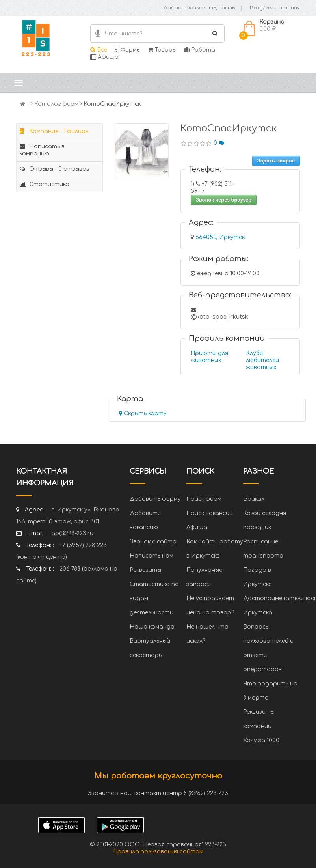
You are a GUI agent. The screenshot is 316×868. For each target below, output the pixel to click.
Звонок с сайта (153, 542)
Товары (162, 50)
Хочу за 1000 (261, 740)
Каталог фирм (56, 104)
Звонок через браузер (224, 200)
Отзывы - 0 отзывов (55, 169)
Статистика (45, 184)
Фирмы (128, 50)
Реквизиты (145, 570)
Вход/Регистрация (275, 8)
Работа (200, 50)
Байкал (254, 499)
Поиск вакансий (210, 513)
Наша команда (152, 627)
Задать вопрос (276, 161)
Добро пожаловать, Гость (199, 8)
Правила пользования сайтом (158, 852)
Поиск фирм (204, 499)
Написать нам (151, 556)
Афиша (104, 57)
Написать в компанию (42, 150)
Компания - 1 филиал (54, 131)
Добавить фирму (155, 499)
